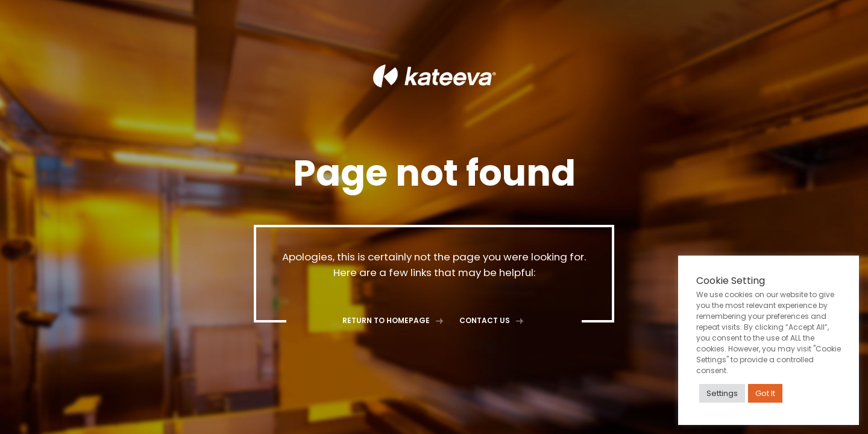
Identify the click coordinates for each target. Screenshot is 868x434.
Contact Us (492, 320)
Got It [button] (765, 393)
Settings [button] (722, 393)
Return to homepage (394, 320)
